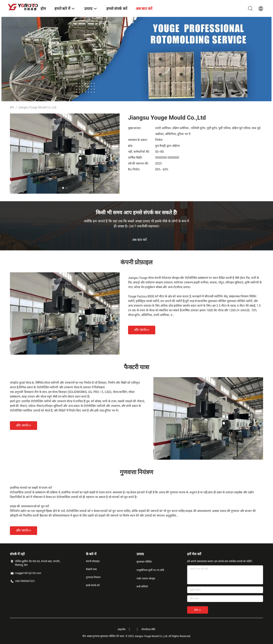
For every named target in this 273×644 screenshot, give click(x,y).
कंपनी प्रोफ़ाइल (93, 561)
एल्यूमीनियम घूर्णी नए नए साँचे (150, 570)
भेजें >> (198, 610)
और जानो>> (142, 330)
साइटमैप (122, 629)
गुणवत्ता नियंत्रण (93, 577)
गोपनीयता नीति (148, 629)
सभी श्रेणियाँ (142, 587)
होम (12, 107)
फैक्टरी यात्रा (91, 569)
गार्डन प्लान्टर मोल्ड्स (146, 579)
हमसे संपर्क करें (93, 585)
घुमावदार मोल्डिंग (144, 562)
